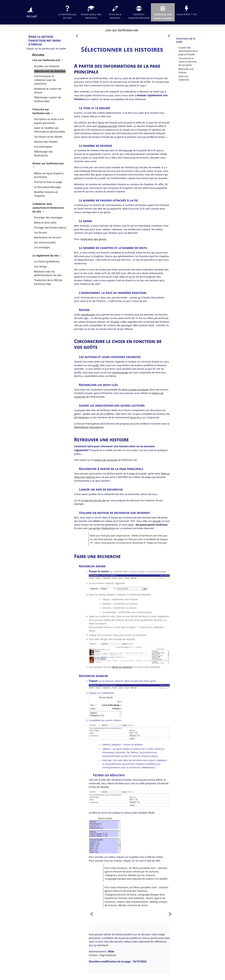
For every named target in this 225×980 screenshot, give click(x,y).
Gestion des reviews (46, 142)
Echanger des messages (48, 217)
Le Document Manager (48, 187)
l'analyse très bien (108, 126)
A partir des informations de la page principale (188, 51)
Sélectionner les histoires (50, 71)
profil (96, 365)
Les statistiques (43, 147)
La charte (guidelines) (47, 261)
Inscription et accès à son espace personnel (49, 121)
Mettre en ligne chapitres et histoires (49, 175)
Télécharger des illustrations (43, 153)
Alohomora (109, 528)
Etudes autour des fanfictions (91, 12)
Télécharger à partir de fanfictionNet (48, 99)
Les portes (94, 528)
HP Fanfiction (82, 417)
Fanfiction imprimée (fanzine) (139, 12)
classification (88, 315)
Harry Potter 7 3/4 (187, 10)
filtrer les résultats (122, 667)
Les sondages (42, 247)
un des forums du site (93, 500)
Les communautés (45, 242)
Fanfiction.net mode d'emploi (163, 12)
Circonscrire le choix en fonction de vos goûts (187, 62)
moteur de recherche (106, 460)
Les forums (41, 232)
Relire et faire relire (45, 223)
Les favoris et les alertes (48, 137)
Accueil (32, 12)
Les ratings (41, 266)
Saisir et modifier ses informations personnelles (50, 130)
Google (157, 521)
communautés (120, 372)
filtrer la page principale (135, 390)
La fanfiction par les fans (67, 12)
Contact (93, 955)
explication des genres (94, 239)
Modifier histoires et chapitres (46, 194)
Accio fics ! (136, 417)
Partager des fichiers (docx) (50, 228)
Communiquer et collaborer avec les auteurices (45, 80)
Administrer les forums (48, 237)
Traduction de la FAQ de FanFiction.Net (48, 282)
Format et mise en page (48, 182)
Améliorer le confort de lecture (48, 91)
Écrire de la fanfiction (115, 12)
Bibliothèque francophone (89, 427)
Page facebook (108, 955)
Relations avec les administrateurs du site (48, 273)
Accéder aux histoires (47, 66)
